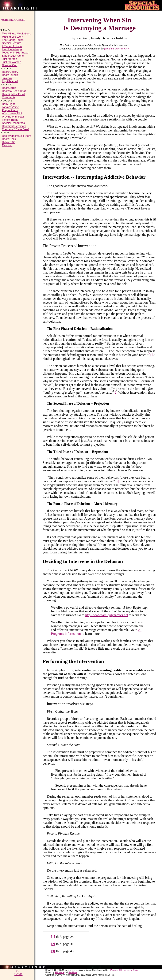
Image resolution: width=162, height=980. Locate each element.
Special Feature (11, 44)
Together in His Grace (15, 53)
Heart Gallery (10, 72)
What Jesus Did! (12, 114)
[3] (117, 481)
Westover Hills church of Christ (124, 971)
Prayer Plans (10, 111)
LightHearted (10, 82)
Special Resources (13, 124)
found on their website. (117, 49)
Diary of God (10, 66)
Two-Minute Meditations (16, 34)
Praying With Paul (13, 117)
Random (7, 146)
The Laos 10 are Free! (16, 130)
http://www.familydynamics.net (107, 615)
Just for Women (11, 63)
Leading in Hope (12, 50)
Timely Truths (10, 120)
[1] (151, 355)
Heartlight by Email (13, 95)
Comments (9, 98)
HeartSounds (10, 76)
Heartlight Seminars (14, 127)
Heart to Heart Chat (14, 92)
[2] (115, 392)
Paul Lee (73, 973)
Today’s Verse (10, 108)
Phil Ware (59, 973)
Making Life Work (12, 37)
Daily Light (8, 105)
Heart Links (9, 140)
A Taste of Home (12, 47)
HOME (18, 975)
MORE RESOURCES (13, 20)
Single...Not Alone (13, 56)
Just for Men (9, 60)
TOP (18, 971)
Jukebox (7, 79)
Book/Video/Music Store (17, 136)
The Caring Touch (13, 40)
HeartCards (9, 88)
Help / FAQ (9, 143)
